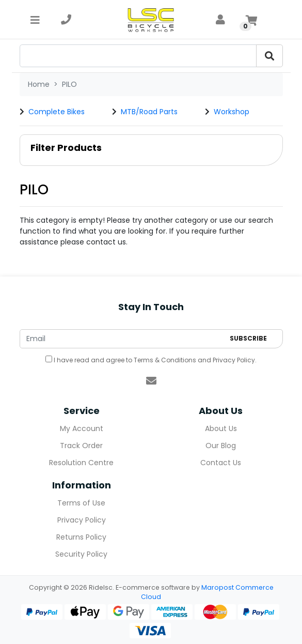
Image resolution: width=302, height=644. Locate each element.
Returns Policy (81, 537)
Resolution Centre (81, 463)
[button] (151, 150)
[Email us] (151, 381)
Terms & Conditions (165, 360)
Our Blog (221, 446)
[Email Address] (122, 339)
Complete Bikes (57, 112)
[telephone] (66, 20)
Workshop (232, 112)
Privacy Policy (234, 360)
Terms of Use (81, 503)
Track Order (81, 446)
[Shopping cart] (251, 20)
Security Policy (81, 554)
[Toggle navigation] (35, 20)
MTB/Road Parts (149, 112)
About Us (221, 428)
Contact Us (221, 463)
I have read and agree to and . (151, 360)
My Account (82, 428)
